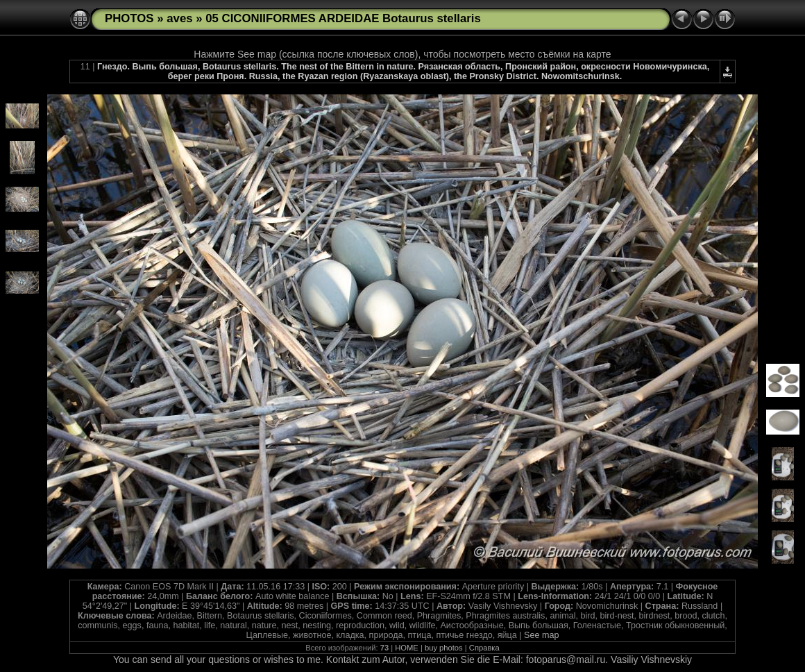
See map (541, 635)
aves (179, 18)
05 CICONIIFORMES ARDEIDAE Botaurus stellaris (343, 18)
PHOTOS (129, 18)
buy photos (444, 648)
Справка (484, 648)
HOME (407, 648)
